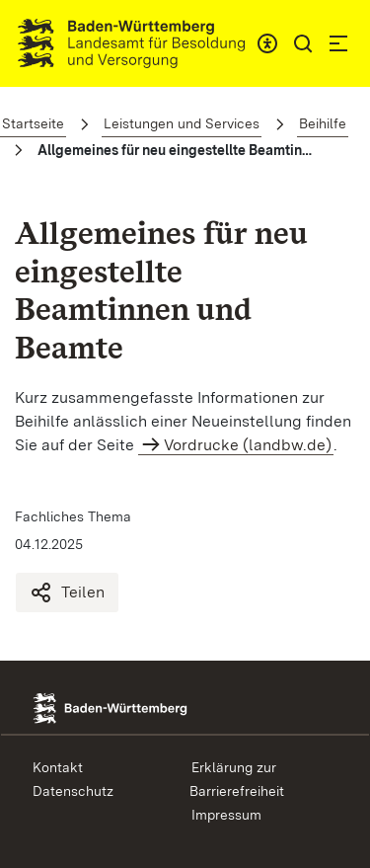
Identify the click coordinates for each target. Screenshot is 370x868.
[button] (303, 43)
